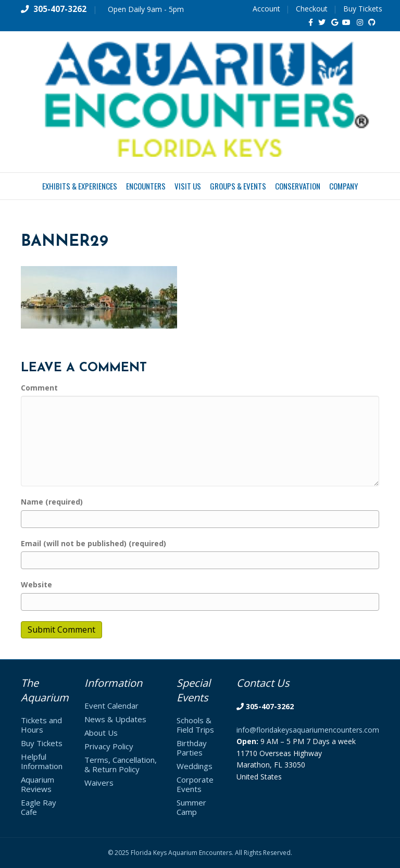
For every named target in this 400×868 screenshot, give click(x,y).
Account (266, 9)
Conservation (298, 186)
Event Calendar (111, 706)
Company (343, 186)
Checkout (312, 9)
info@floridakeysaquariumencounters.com (308, 730)
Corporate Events (195, 784)
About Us (101, 733)
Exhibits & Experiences (80, 186)
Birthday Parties (192, 748)
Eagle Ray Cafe (39, 807)
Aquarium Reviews (37, 784)
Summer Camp (191, 807)
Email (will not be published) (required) (93, 543)
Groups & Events (238, 186)
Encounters (146, 186)
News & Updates (115, 719)
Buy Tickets (363, 9)
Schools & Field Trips (195, 725)
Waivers (99, 783)
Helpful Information (42, 761)
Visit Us (188, 186)
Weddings (195, 766)
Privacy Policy (109, 746)
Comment (39, 388)
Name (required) (52, 502)
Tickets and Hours (41, 725)
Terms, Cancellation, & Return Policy (121, 764)
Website (36, 584)
